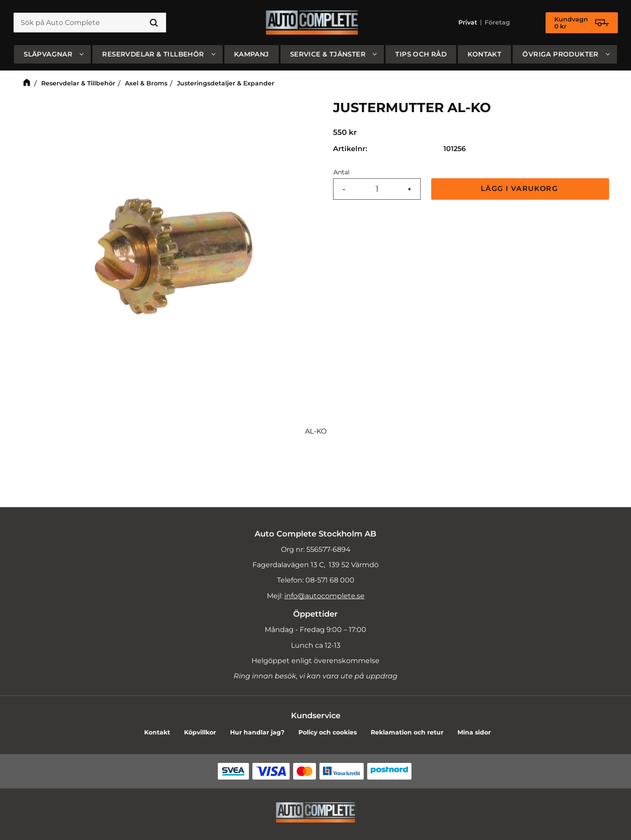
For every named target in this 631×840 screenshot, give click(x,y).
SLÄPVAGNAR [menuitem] (48, 54)
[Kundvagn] (582, 23)
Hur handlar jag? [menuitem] (257, 732)
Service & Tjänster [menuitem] (328, 54)
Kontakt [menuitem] (484, 54)
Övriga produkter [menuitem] (560, 54)
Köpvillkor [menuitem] (200, 732)
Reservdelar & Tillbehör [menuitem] (153, 54)
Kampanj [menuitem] (252, 54)
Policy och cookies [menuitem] (328, 732)
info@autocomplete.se (324, 596)
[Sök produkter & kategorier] (90, 23)
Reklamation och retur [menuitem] (407, 732)
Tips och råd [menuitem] (421, 54)
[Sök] (154, 23)
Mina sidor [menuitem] (474, 732)
